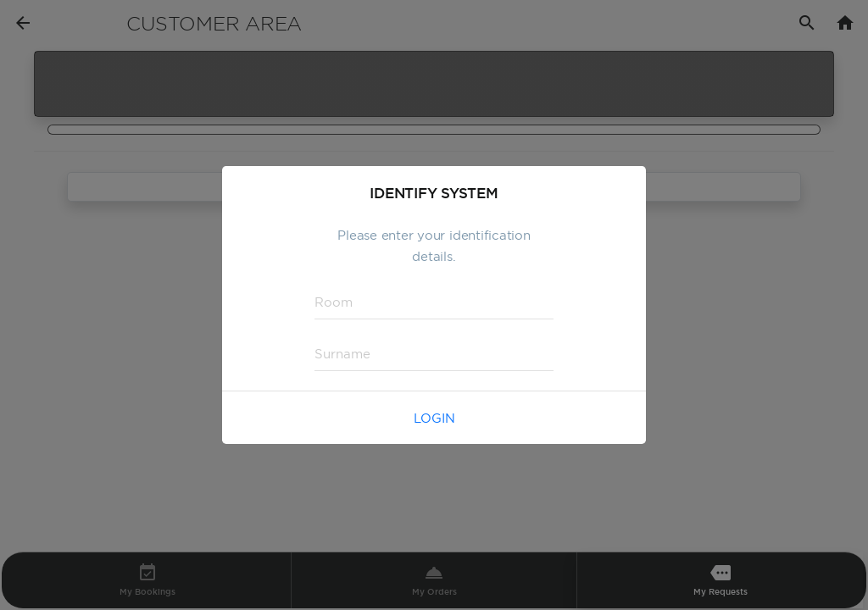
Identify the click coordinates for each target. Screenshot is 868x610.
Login (434, 418)
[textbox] (434, 302)
